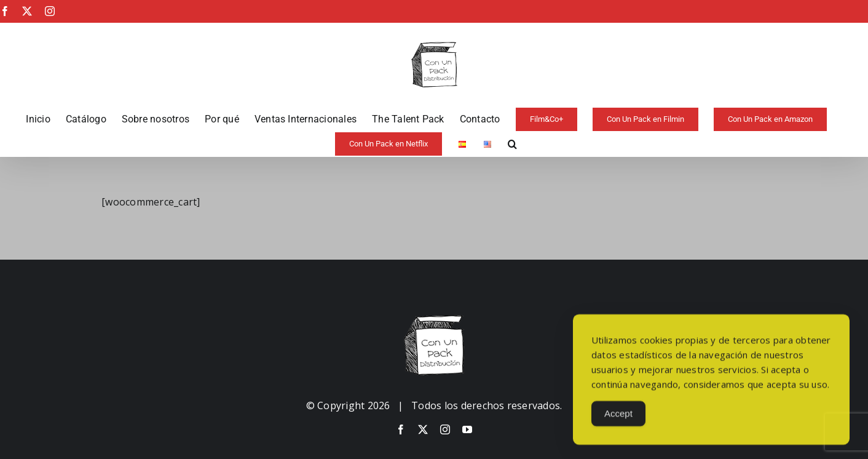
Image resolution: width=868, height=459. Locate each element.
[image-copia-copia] (434, 320)
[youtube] (467, 429)
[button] (512, 144)
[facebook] (401, 429)
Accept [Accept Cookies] (618, 419)
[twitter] (423, 429)
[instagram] (445, 429)
